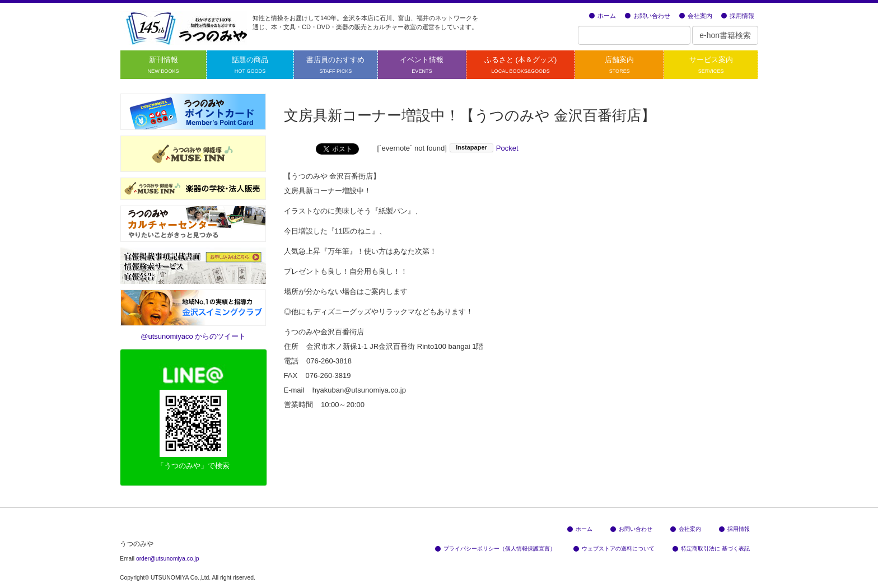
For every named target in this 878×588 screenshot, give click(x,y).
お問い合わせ (648, 16)
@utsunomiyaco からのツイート (193, 336)
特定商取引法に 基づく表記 (711, 549)
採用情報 (738, 16)
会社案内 (696, 16)
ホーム (603, 16)
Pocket (507, 148)
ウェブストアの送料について (614, 549)
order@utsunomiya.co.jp (168, 559)
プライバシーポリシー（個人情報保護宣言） (495, 549)
